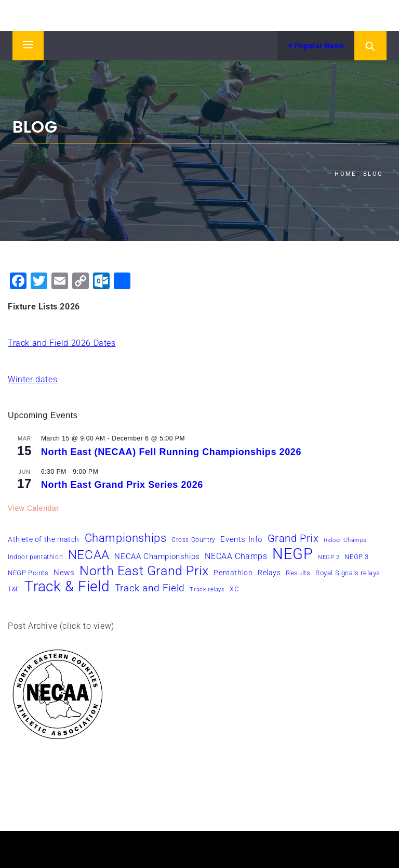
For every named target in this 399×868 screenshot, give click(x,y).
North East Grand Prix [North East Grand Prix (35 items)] (144, 571)
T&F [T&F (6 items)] (14, 589)
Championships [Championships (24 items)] (126, 538)
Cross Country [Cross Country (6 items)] (194, 540)
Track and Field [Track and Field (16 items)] (150, 588)
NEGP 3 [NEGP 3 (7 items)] (357, 557)
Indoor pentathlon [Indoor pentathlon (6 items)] (35, 557)
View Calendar (34, 508)
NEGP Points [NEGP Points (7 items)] (28, 573)
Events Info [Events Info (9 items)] (241, 539)
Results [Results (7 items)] (298, 573)
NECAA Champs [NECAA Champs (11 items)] (236, 556)
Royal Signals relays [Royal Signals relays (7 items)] (348, 573)
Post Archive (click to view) (61, 626)
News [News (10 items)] (64, 573)
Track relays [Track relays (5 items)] (207, 590)
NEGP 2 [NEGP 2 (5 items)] (329, 557)
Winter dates (32, 379)
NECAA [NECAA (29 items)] (89, 555)
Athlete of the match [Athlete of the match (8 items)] (44, 539)
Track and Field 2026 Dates (62, 343)
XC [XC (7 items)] (234, 589)
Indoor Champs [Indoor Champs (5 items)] (345, 540)
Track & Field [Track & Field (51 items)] (67, 587)
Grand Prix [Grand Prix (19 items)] (293, 538)
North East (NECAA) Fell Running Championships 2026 (171, 452)
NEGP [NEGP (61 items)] (292, 554)
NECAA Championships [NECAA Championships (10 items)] (157, 556)
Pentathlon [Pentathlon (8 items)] (233, 573)
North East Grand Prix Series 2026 (122, 485)
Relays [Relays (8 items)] (269, 573)
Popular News (316, 46)
